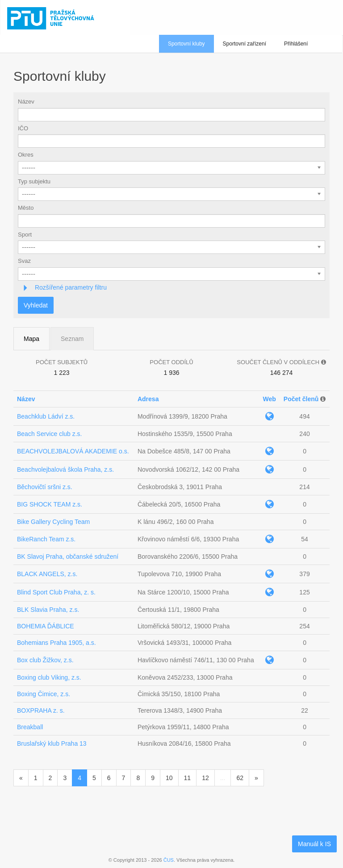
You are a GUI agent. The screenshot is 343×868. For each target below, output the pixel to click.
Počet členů (301, 399)
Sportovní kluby (186, 44)
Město (26, 208)
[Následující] (256, 778)
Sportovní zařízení (245, 44)
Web (269, 399)
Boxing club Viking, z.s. (49, 677)
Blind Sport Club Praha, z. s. (56, 592)
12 (205, 778)
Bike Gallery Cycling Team (53, 522)
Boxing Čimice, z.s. (44, 694)
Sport (25, 235)
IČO (23, 128)
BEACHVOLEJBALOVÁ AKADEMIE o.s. (73, 451)
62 (240, 778)
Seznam (72, 339)
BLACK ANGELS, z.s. (47, 574)
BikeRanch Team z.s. (46, 539)
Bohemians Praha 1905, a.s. (56, 643)
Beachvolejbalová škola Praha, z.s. (65, 469)
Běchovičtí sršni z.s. (45, 487)
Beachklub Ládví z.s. (46, 416)
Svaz (24, 261)
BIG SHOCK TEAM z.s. (50, 504)
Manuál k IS (314, 844)
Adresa (148, 399)
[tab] (171, 288)
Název (26, 102)
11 (188, 778)
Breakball (30, 727)
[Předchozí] (21, 778)
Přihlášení (296, 44)
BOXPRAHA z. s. (41, 710)
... (223, 778)
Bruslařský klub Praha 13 (52, 743)
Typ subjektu (34, 181)
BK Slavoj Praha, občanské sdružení (68, 557)
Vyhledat (36, 305)
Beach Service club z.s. (50, 434)
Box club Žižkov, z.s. (45, 660)
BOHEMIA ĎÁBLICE (46, 626)
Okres (26, 155)
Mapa (31, 339)
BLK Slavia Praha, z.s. (48, 610)
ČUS (169, 860)
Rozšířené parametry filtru (70, 287)
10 (169, 778)
